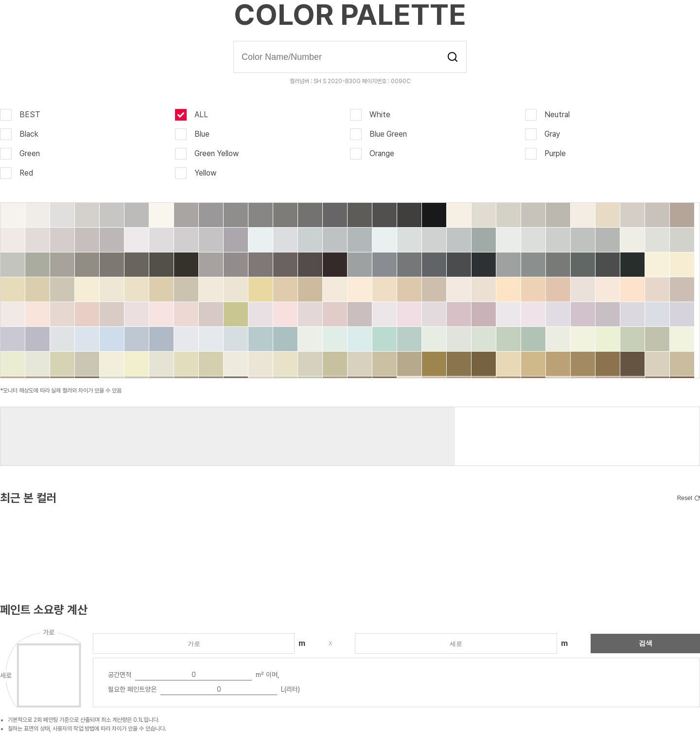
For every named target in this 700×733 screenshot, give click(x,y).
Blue (192, 134)
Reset (685, 498)
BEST (20, 115)
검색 (453, 57)
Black (19, 134)
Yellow (196, 173)
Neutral (547, 115)
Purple (545, 154)
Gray (542, 134)
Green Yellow (207, 154)
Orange (372, 154)
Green (20, 154)
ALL (192, 115)
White (370, 115)
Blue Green (378, 134)
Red (17, 173)
